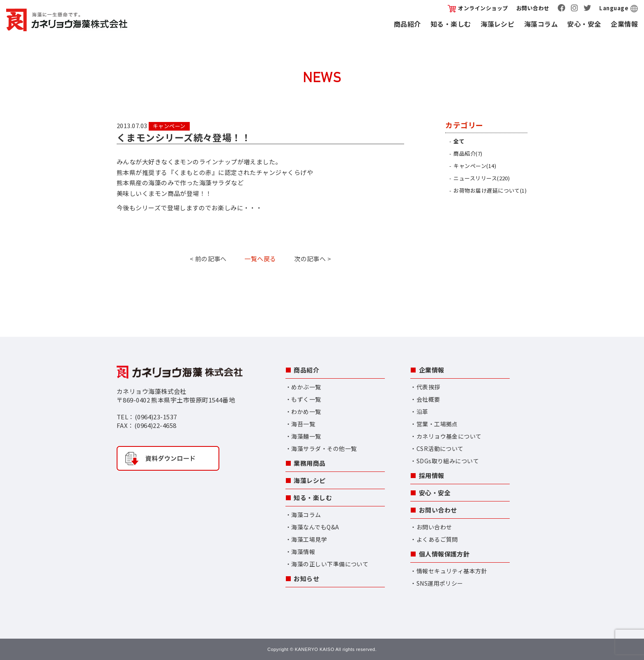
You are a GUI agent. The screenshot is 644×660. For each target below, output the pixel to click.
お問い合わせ (533, 8)
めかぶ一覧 (306, 387)
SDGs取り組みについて (448, 461)
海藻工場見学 (309, 539)
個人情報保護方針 (444, 554)
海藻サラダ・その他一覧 (324, 448)
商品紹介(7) (468, 153)
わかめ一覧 (306, 412)
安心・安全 (584, 24)
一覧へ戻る (260, 259)
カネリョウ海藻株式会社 (67, 20)
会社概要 (428, 399)
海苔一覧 (303, 424)
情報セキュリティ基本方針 (452, 571)
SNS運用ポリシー (440, 583)
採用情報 (432, 475)
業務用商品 (309, 463)
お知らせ (306, 578)
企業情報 (624, 24)
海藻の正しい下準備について (330, 564)
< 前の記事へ (208, 259)
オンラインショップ (478, 8)
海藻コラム (541, 24)
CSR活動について (440, 448)
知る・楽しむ (451, 24)
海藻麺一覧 (306, 436)
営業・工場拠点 (437, 424)
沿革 (422, 412)
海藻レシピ (497, 24)
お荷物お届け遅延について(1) (490, 190)
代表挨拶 (428, 387)
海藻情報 (303, 552)
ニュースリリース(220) (482, 178)
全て (459, 141)
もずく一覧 (306, 399)
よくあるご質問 (437, 539)
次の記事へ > (313, 259)
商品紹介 (407, 24)
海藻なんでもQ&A (315, 527)
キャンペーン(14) (475, 166)
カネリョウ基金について (449, 436)
